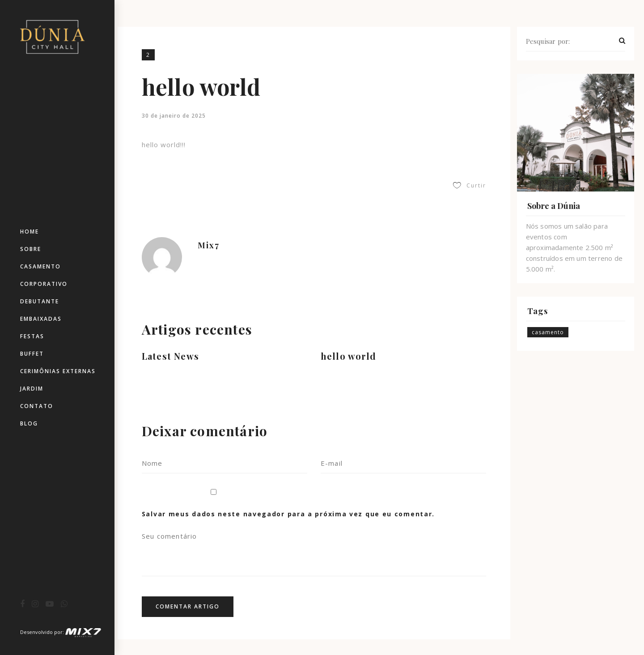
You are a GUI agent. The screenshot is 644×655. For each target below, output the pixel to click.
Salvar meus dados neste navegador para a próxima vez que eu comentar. (288, 514)
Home (30, 232)
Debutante (40, 301)
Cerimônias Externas (58, 371)
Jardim (32, 389)
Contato (37, 406)
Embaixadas (41, 319)
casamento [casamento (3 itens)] (548, 332)
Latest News (170, 356)
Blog (29, 423)
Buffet (32, 354)
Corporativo (44, 284)
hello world (348, 356)
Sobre (31, 249)
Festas (32, 336)
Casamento (40, 266)
